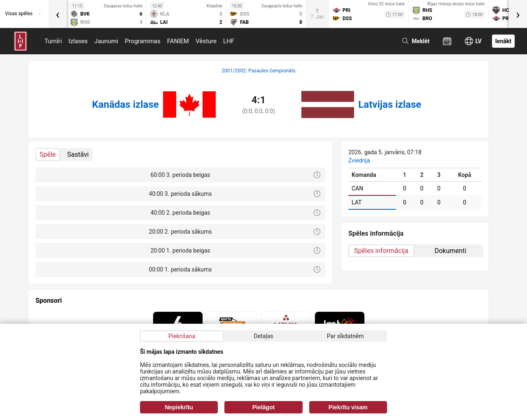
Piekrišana (182, 336)
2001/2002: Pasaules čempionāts (259, 71)
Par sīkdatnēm (345, 336)
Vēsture (206, 41)
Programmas (143, 41)
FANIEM (178, 41)
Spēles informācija (381, 251)
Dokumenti (450, 251)
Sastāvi (78, 154)
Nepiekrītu (179, 407)
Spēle (48, 154)
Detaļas (263, 336)
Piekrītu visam (348, 407)
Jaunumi (106, 41)
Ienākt (503, 41)
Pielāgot (263, 407)
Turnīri (53, 41)
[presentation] (58, 14)
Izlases (78, 41)
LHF (229, 41)
